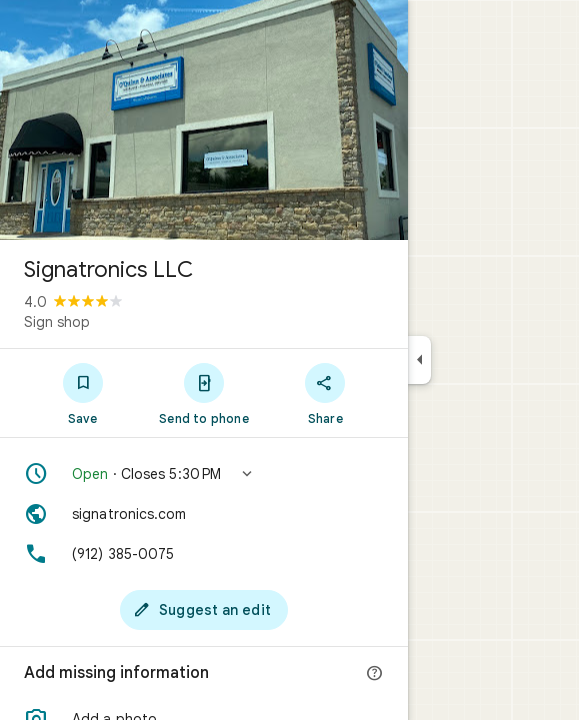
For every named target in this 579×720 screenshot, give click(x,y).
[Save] (82, 393)
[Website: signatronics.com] (204, 514)
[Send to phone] (203, 393)
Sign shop (57, 322)
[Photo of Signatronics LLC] (204, 120)
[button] (204, 474)
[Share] (325, 393)
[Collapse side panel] (419, 360)
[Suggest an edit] (204, 610)
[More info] (375, 674)
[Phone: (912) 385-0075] (204, 554)
